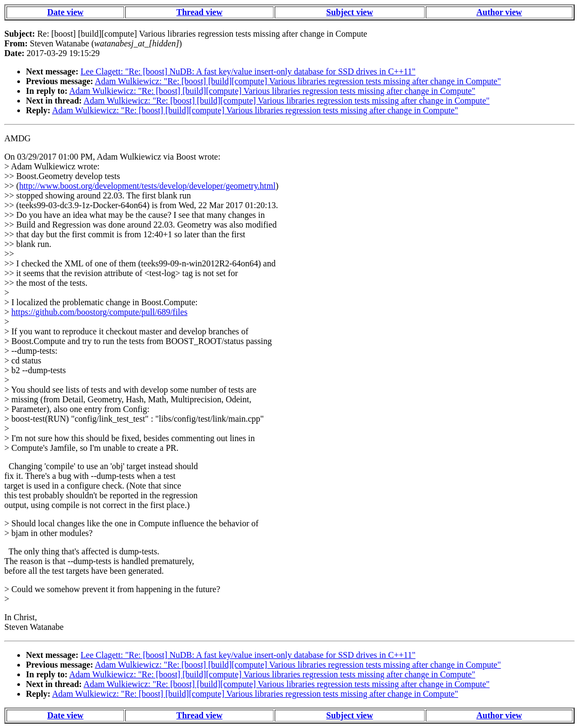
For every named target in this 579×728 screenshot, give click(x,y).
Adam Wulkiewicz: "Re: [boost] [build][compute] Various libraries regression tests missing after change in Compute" (298, 81)
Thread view (199, 12)
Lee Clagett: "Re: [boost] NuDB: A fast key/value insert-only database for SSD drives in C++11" (248, 71)
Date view (66, 12)
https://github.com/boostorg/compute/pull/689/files (99, 312)
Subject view (350, 12)
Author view (499, 12)
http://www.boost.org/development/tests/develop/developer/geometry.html (147, 186)
